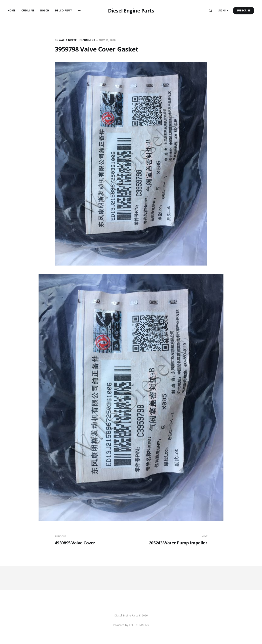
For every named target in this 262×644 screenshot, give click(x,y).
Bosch (45, 10)
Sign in (223, 10)
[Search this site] (211, 11)
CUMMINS (89, 40)
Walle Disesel (68, 40)
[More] (80, 11)
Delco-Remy (63, 10)
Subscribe (244, 10)
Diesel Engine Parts (131, 11)
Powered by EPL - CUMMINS (131, 625)
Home (12, 10)
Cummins (28, 10)
